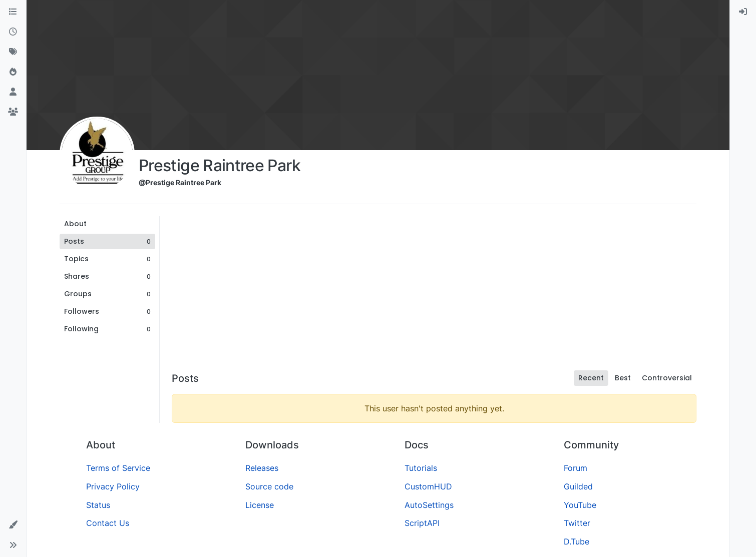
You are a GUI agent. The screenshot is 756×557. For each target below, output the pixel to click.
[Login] (743, 12)
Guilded (578, 486)
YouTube (580, 505)
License (260, 505)
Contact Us (108, 523)
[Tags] (13, 52)
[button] (13, 525)
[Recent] (13, 32)
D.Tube (577, 541)
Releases (262, 468)
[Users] (13, 92)
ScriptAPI (422, 523)
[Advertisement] (434, 291)
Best (623, 378)
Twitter (577, 523)
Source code (269, 486)
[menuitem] (743, 12)
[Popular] (13, 72)
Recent (591, 378)
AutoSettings (429, 505)
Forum (576, 468)
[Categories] (13, 12)
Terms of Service (118, 468)
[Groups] (13, 112)
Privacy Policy (113, 486)
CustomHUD (428, 486)
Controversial (667, 378)
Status (98, 505)
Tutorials (421, 468)
